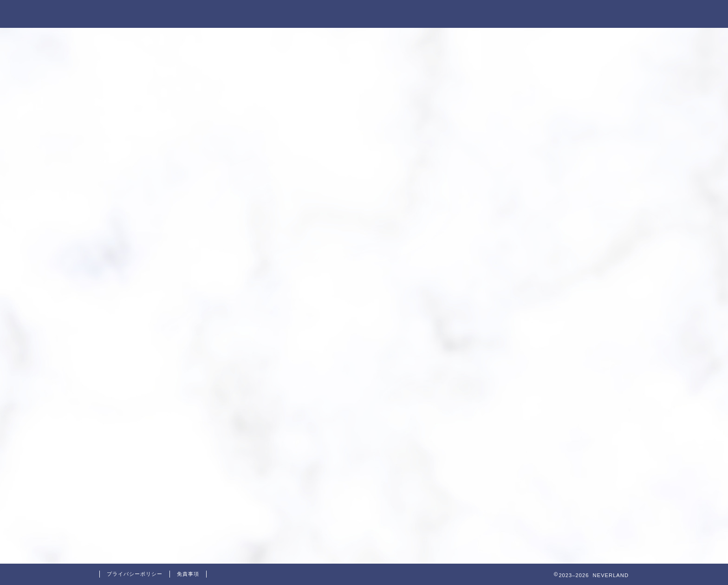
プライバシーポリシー (135, 574)
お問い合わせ (599, 14)
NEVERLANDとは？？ (404, 14)
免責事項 (188, 574)
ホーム (332, 14)
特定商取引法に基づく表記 (509, 14)
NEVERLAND (129, 13)
